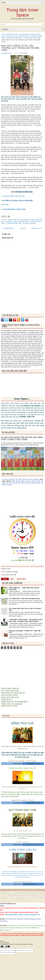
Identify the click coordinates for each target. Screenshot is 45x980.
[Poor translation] (7, 947)
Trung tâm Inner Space (22, 12)
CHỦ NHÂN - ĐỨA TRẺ (9, 575)
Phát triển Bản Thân (20, 893)
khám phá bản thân (35, 34)
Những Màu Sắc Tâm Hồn (22, 899)
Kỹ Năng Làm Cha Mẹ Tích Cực (10, 897)
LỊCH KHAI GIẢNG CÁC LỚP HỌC (14, 196)
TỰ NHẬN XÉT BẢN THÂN (14, 38)
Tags (12, 579)
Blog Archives (21, 579)
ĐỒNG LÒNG (6, 569)
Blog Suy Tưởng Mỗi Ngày (36, 897)
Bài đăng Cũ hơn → (37, 228)
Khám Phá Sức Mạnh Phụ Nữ (33, 893)
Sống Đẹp (3, 893)
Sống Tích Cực (10, 893)
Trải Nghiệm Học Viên (33, 845)
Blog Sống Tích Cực (24, 897)
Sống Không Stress (32, 895)
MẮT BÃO (6, 205)
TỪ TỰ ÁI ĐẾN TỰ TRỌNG (10, 572)
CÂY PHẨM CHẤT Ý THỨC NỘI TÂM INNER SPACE (24, 599)
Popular (5, 579)
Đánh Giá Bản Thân (13, 34)
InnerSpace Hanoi (6, 53)
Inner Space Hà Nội (39, 890)
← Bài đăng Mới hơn (8, 228)
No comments (24, 53)
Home (4, 34)
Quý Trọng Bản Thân (8, 36)
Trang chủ (23, 228)
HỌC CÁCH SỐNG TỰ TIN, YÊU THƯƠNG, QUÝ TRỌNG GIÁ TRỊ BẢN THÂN (20, 48)
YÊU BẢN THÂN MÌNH (30, 38)
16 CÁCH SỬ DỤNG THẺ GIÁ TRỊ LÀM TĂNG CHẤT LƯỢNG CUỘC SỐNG (22, 438)
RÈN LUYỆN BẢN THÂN (22, 36)
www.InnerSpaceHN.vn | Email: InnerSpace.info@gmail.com (22, 915)
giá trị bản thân (24, 34)
